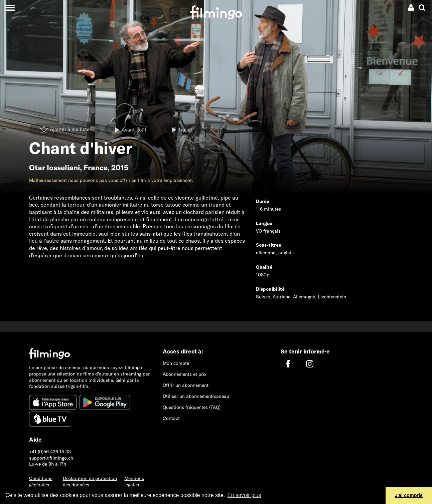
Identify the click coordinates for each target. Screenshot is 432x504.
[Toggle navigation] (10, 8)
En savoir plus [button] (244, 495)
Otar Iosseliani (54, 168)
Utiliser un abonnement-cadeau (196, 396)
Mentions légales (134, 481)
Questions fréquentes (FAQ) (192, 407)
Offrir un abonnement (186, 385)
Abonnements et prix (185, 374)
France (96, 168)
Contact (171, 418)
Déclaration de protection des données (90, 481)
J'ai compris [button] (409, 495)
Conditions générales (41, 481)
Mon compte (176, 363)
